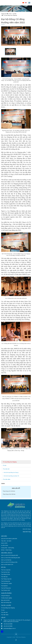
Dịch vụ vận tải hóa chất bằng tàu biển (11, 558)
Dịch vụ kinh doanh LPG (7, 564)
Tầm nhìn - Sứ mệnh (6, 541)
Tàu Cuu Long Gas (6, 570)
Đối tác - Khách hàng (6, 550)
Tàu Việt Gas (4, 577)
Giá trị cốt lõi (4, 543)
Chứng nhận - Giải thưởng (8, 548)
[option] (16, 36)
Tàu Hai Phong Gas (6, 588)
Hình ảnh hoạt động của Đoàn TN (11, 476)
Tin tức (4, 465)
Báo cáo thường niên (6, 602)
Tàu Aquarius (4, 586)
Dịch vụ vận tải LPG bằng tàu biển (10, 555)
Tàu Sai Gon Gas (5, 572)
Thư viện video (6, 479)
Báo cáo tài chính (5, 600)
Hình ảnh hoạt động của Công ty (11, 472)
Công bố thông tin (5, 596)
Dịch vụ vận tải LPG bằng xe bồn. (9, 562)
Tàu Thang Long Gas (6, 579)
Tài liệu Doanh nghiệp (7, 598)
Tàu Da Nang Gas (6, 581)
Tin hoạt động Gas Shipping (9, 462)
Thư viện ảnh (6, 469)
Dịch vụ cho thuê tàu (6, 560)
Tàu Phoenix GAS (6, 590)
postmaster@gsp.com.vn (10, 628)
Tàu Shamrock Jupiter (7, 583)
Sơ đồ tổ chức (5, 545)
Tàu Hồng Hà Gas (6, 574)
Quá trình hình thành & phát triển (9, 539)
